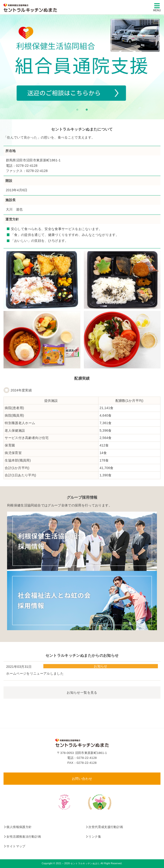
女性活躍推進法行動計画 (24, 837)
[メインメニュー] (157, 7)
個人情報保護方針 (19, 827)
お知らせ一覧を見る (82, 693)
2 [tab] (86, 109)
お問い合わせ (82, 779)
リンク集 (95, 837)
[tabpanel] (82, 67)
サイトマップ (16, 846)
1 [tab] (76, 109)
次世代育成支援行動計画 (106, 827)
